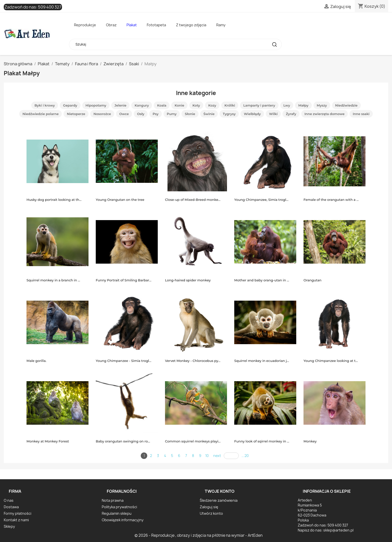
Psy (155, 114)
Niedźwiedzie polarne (41, 114)
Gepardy (70, 105)
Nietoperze (76, 114)
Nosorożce (102, 114)
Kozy (212, 105)
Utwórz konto (211, 513)
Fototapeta (156, 25)
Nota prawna (113, 500)
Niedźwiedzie (346, 105)
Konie (179, 105)
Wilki (273, 114)
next (217, 456)
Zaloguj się (209, 507)
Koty (196, 105)
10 (207, 456)
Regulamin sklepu (117, 513)
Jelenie (120, 105)
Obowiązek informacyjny (123, 520)
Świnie (209, 114)
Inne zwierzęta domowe (324, 114)
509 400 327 (50, 7)
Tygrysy (229, 114)
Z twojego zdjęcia (191, 25)
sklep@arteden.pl (338, 530)
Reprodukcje (85, 25)
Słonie (190, 114)
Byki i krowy (45, 105)
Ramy (221, 25)
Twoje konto (220, 491)
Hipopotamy (96, 105)
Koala (162, 105)
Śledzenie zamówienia (219, 500)
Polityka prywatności (119, 507)
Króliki (230, 105)
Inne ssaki (361, 114)
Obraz (111, 25)
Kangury (142, 105)
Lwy (287, 105)
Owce (124, 114)
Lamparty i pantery (259, 105)
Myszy (322, 105)
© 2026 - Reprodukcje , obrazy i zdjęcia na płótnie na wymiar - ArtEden (198, 535)
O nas (9, 500)
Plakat (132, 25)
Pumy (172, 114)
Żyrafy (291, 114)
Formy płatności (17, 513)
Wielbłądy (252, 114)
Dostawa (11, 507)
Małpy (303, 105)
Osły (141, 114)
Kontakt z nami (16, 520)
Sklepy (9, 526)
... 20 (245, 456)
